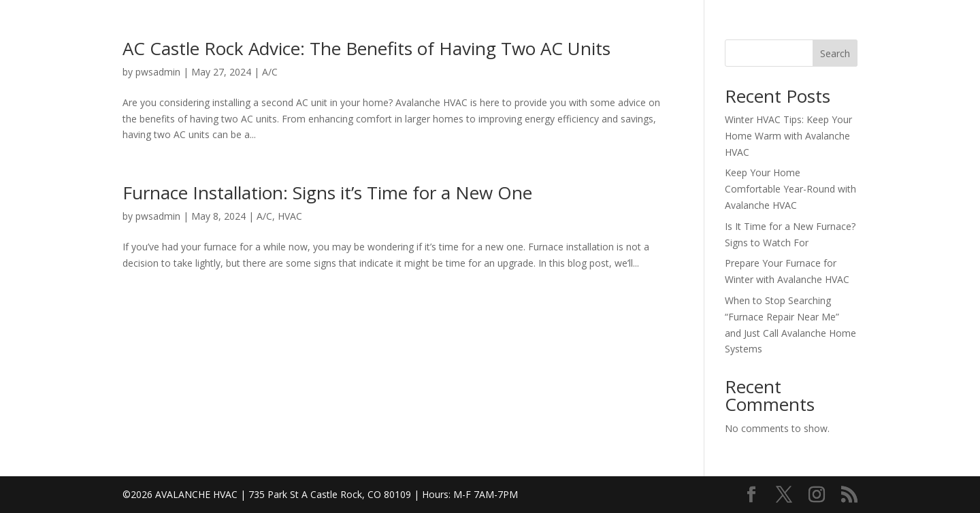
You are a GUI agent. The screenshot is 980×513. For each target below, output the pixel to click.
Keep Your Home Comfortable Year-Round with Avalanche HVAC (790, 189)
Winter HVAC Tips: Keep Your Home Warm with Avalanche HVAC (788, 136)
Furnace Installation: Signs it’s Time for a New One (327, 193)
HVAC (290, 216)
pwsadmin (158, 72)
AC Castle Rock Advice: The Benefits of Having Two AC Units (366, 48)
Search (835, 53)
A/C (270, 72)
